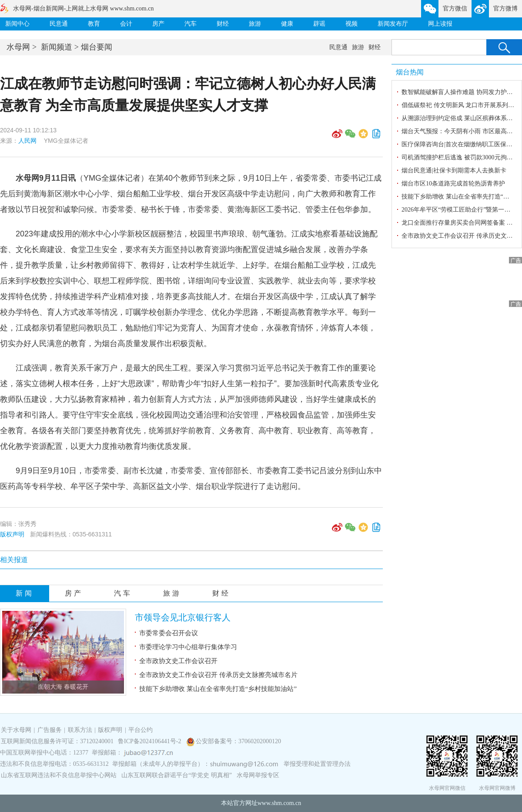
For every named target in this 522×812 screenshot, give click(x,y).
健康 (287, 24)
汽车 (191, 24)
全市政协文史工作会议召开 (178, 661)
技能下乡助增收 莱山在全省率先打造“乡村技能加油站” (218, 689)
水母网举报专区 (258, 775)
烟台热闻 (410, 72)
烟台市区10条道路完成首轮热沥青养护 (453, 184)
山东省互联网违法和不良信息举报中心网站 (59, 775)
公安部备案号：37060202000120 (238, 741)
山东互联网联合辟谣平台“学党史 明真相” (177, 775)
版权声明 (12, 534)
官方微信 (455, 8)
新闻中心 (17, 24)
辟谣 (319, 24)
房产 (158, 24)
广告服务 (50, 730)
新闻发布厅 (393, 24)
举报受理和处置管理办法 (317, 764)
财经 (223, 24)
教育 (94, 24)
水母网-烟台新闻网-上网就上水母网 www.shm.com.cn (83, 8)
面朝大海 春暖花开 (63, 687)
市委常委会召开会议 (169, 633)
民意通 (59, 24)
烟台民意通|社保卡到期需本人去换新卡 (454, 170)
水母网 (18, 47)
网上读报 (440, 24)
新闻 (25, 593)
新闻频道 (57, 47)
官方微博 (505, 8)
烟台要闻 (97, 47)
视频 (351, 24)
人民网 (27, 141)
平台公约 (141, 730)
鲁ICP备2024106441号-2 (150, 741)
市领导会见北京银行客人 (183, 617)
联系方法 (80, 730)
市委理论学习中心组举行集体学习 (188, 647)
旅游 (255, 24)
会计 (126, 24)
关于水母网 (17, 730)
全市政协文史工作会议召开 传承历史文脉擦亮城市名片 (218, 675)
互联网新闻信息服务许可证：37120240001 (57, 741)
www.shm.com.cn (279, 803)
